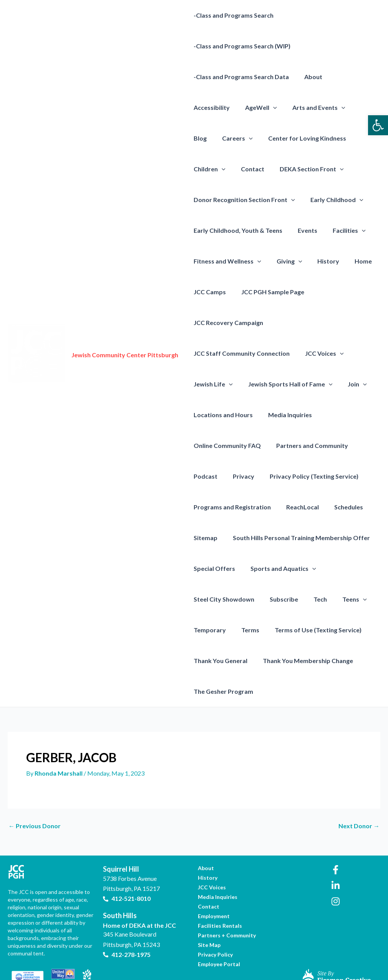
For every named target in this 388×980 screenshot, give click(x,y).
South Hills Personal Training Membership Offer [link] (297, 507)
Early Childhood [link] (219, 200)
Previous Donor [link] (35, 795)
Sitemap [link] (204, 507)
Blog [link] (308, 107)
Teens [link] (344, 569)
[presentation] (220, 108)
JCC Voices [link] (320, 323)
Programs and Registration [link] (231, 476)
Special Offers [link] (213, 538)
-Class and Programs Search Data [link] (240, 77)
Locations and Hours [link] (222, 384)
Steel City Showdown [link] (222, 568)
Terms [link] (246, 599)
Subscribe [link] (279, 568)
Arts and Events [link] (263, 108)
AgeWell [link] (208, 108)
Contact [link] (338, 138)
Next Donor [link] (359, 795)
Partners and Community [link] (308, 415)
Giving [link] (205, 261)
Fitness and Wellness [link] (303, 230)
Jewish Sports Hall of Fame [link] (286, 353)
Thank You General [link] (219, 630)
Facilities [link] (240, 230)
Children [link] (298, 138)
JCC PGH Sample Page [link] (224, 292)
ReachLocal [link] (298, 476)
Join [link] (350, 353)
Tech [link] (313, 568)
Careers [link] (342, 108)
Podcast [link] (204, 445)
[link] (378, 125)
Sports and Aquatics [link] (279, 538)
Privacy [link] (239, 445)
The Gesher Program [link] (222, 661)
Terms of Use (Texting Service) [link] (310, 599)
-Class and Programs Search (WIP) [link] (240, 46)
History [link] (241, 261)
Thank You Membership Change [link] (303, 630)
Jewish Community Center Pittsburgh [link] (125, 339)
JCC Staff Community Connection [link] (240, 323)
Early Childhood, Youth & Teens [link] (302, 200)
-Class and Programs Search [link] (232, 15)
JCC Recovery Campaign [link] (302, 292)
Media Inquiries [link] (285, 384)
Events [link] (202, 230)
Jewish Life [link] (212, 353)
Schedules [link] (341, 476)
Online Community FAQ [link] (226, 415)
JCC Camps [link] (310, 261)
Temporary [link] (208, 599)
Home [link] (273, 261)
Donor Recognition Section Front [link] (319, 169)
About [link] (309, 77)
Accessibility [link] (348, 77)
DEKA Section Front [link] (224, 169)
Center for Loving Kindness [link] (231, 138)
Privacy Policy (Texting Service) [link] (306, 445)
